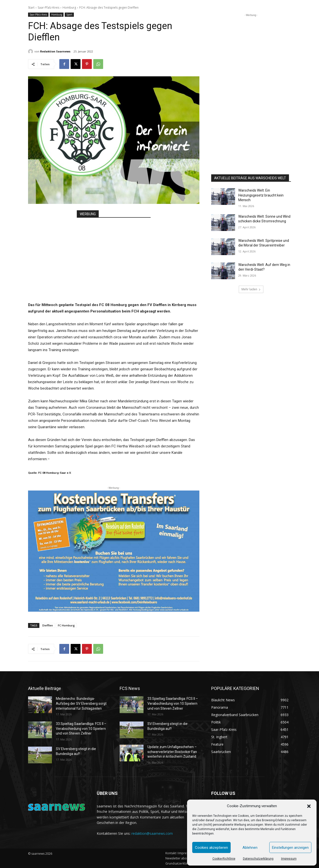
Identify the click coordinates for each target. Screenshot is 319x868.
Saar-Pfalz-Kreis (48, 8)
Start (31, 8)
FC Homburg (66, 625)
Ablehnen (250, 848)
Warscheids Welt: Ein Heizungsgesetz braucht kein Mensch (261, 195)
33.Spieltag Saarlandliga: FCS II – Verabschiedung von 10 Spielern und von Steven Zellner (81, 729)
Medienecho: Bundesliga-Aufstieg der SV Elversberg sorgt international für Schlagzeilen (81, 703)
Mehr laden (251, 289)
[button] (309, 806)
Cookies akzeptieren (211, 848)
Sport (69, 15)
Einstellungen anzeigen (290, 848)
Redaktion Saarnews (55, 51)
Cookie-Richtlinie (224, 859)
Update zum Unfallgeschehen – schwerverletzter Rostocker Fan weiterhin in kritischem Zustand (172, 752)
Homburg (69, 8)
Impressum (289, 859)
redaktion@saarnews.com (152, 833)
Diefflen (48, 625)
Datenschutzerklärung (258, 859)
